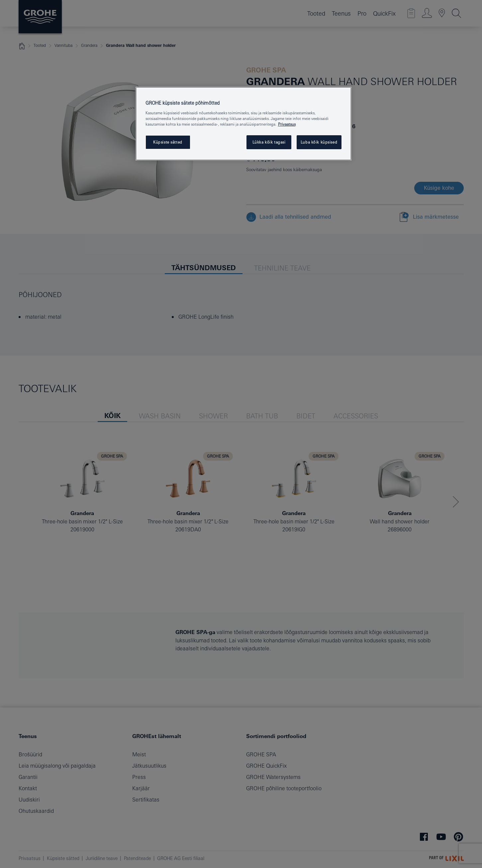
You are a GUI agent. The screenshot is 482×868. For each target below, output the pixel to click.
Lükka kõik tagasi (269, 142)
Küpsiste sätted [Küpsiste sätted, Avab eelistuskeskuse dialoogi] (168, 142)
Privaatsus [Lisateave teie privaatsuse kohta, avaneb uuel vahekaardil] (287, 124)
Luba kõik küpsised (319, 142)
